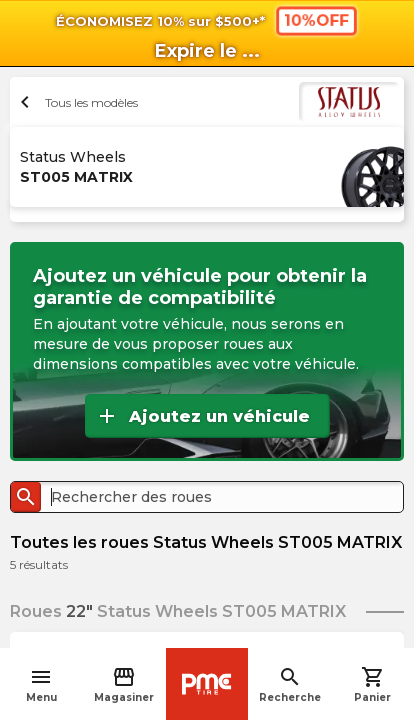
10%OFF (316, 20)
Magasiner (124, 684)
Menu (41, 684)
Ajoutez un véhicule (202, 416)
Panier (372, 684)
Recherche (290, 684)
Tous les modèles (76, 102)
